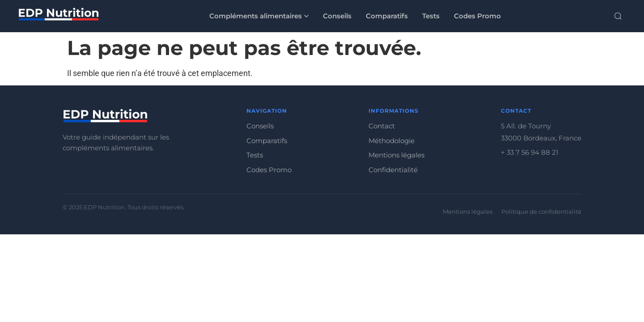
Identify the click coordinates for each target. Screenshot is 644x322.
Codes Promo (477, 16)
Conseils (337, 16)
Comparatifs (387, 16)
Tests (431, 16)
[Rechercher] (618, 16)
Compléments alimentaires (259, 16)
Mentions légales (396, 155)
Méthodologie (392, 141)
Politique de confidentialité (541, 212)
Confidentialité (393, 170)
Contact (382, 126)
